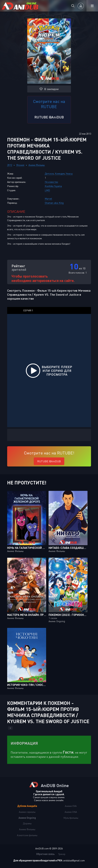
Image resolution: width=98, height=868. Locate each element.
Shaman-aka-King (54, 203)
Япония (20, 165)
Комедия (60, 174)
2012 (10, 165)
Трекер (62, 854)
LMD (47, 190)
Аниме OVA (71, 806)
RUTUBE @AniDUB (49, 117)
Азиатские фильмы (27, 835)
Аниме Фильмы (37, 165)
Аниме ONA (71, 812)
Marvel (48, 199)
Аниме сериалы (27, 812)
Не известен (51, 182)
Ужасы (69, 174)
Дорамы (27, 823)
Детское (49, 174)
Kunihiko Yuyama (53, 186)
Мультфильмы (71, 818)
